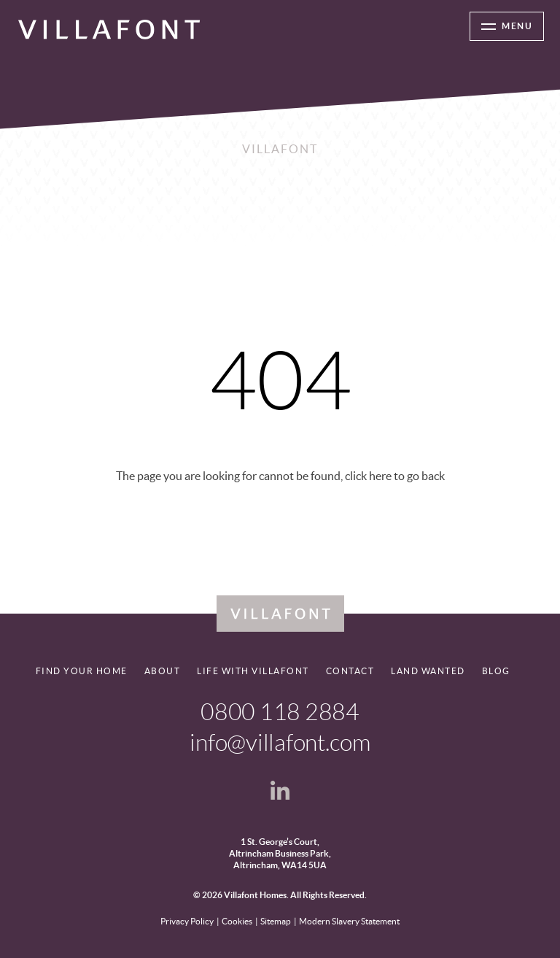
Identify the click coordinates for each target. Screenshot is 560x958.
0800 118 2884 (280, 712)
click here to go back (395, 476)
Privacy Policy (187, 921)
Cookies (237, 921)
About (163, 671)
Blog (496, 671)
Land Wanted (428, 671)
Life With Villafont (253, 671)
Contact (350, 671)
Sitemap (276, 921)
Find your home (82, 671)
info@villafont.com (280, 743)
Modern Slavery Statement (349, 921)
